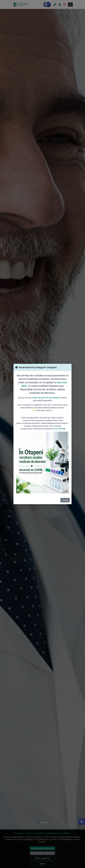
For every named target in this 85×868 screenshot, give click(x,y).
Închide (65, 500)
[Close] (68, 367)
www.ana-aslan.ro (44, 410)
